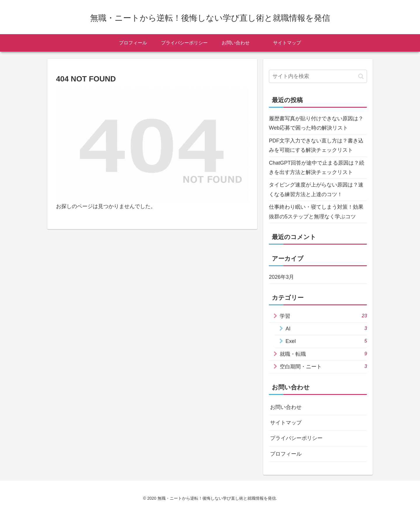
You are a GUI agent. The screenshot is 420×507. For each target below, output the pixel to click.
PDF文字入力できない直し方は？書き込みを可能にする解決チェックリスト (316, 145)
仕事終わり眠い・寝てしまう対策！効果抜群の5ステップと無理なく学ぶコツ (316, 212)
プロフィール (286, 454)
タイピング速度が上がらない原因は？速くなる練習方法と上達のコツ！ (316, 189)
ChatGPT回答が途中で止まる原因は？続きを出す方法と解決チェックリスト (317, 168)
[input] (318, 76)
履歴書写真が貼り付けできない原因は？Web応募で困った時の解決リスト (316, 123)
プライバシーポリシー (296, 438)
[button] (361, 76)
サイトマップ (286, 423)
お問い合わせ (286, 407)
